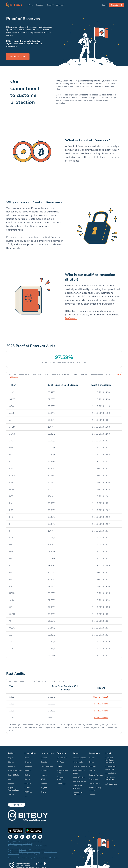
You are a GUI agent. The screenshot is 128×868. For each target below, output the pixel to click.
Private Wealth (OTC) (62, 772)
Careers (11, 779)
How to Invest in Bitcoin (79, 772)
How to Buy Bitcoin (80, 766)
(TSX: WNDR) (28, 844)
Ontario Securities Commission (30, 852)
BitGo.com (71, 318)
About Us (12, 766)
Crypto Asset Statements (111, 779)
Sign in (11, 758)
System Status (95, 784)
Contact (11, 784)
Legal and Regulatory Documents (110, 760)
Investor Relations (15, 771)
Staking (60, 766)
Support (92, 794)
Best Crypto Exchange (78, 787)
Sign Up (11, 762)
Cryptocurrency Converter (79, 794)
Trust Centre (94, 779)
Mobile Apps (62, 784)
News (91, 762)
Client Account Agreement (111, 768)
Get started (116, 5)
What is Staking (79, 777)
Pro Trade (60, 762)
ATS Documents (111, 784)
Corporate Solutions (61, 778)
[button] (41, 5)
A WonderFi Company (16, 844)
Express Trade (62, 758)
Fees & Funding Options (95, 789)
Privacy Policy (111, 773)
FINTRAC (22, 850)
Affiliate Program (79, 782)
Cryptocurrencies (79, 758)
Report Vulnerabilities (13, 789)
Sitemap (11, 794)
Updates (92, 766)
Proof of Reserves (96, 775)
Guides (92, 758)
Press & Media (14, 775)
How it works (78, 762)
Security (92, 771)
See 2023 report (18, 56)
